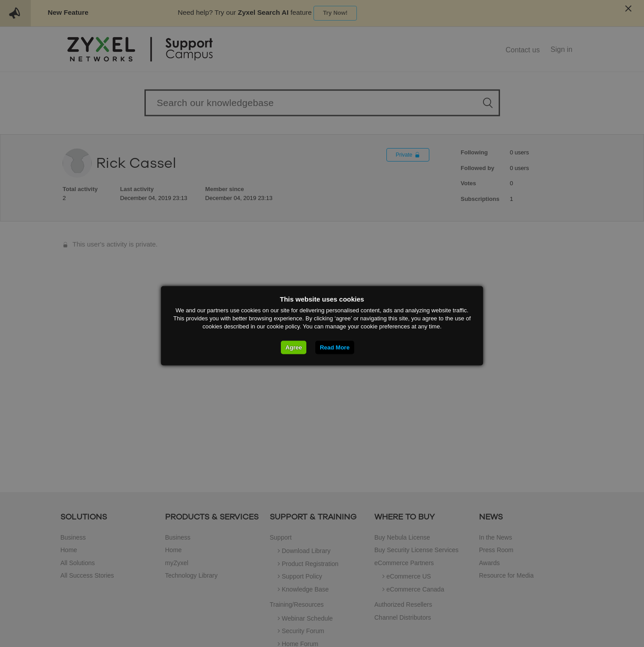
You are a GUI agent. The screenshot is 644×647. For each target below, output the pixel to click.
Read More (335, 347)
